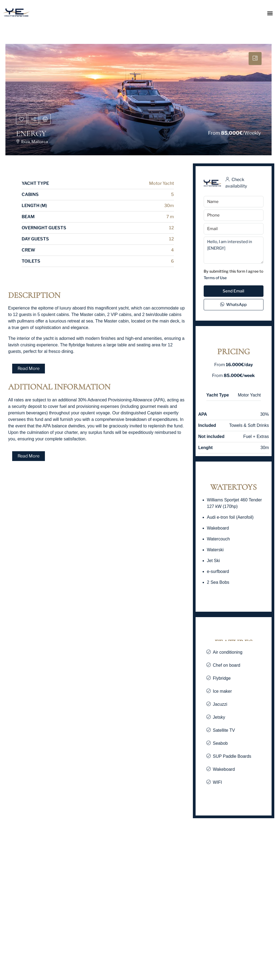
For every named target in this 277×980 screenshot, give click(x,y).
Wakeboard (224, 769)
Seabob (220, 743)
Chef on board (227, 665)
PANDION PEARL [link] (210, 950)
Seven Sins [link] (20, 950)
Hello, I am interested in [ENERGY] (234, 250)
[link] (46, 890)
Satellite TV (224, 730)
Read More (29, 368)
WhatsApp (233, 305)
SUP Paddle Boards (232, 756)
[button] (270, 13)
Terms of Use (215, 278)
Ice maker (222, 691)
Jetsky (219, 717)
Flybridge (222, 678)
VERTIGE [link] (110, 950)
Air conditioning (228, 652)
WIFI (217, 782)
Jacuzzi (220, 704)
